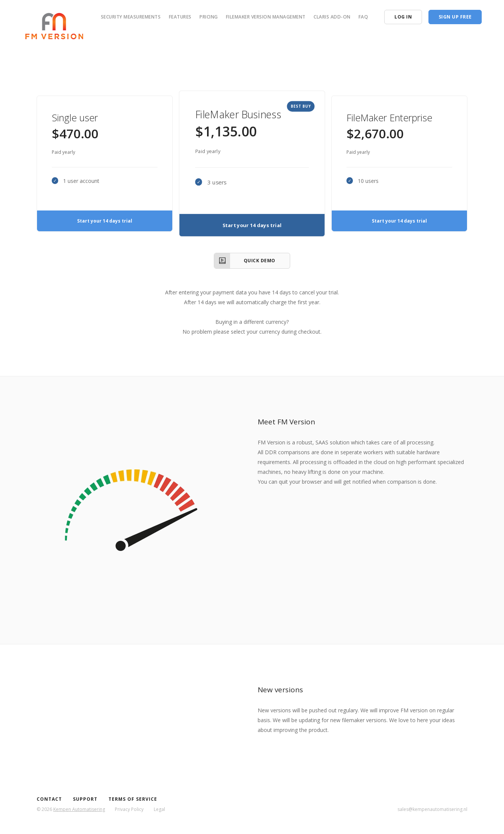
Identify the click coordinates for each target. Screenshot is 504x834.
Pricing (209, 17)
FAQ (363, 17)
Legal (159, 809)
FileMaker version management (266, 17)
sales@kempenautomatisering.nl (432, 809)
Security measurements (131, 17)
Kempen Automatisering (79, 809)
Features (180, 17)
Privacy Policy (129, 809)
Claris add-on (332, 17)
